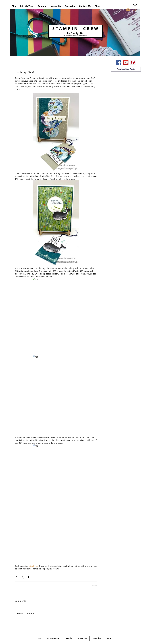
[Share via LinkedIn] (29, 577)
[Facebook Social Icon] (119, 62)
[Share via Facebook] (16, 577)
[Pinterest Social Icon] (133, 62)
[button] (135, 4)
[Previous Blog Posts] (126, 69)
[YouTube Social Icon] (126, 62)
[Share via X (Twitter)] (23, 577)
